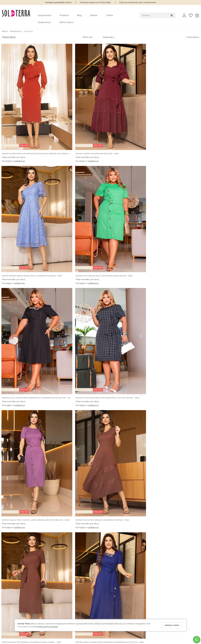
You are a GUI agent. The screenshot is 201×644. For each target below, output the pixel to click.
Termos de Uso (9, 596)
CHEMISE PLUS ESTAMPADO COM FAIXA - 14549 (23, 372)
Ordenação (109, 37)
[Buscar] (172, 15)
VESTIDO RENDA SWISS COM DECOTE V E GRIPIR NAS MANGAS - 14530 (133, 117)
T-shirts (109, 15)
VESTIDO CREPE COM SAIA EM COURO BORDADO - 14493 (128, 287)
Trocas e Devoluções (62, 596)
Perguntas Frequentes (63, 589)
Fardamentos (44, 22)
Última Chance (66, 22)
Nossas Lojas (8, 593)
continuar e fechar (172, 625)
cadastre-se (20, 124)
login (9, 124)
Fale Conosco (59, 600)
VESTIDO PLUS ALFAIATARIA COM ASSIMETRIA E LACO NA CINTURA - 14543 (84, 202)
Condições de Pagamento (14, 600)
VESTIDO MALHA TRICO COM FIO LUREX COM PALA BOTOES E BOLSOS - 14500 (137, 202)
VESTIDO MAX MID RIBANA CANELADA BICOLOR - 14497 (77, 543)
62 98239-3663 (110, 592)
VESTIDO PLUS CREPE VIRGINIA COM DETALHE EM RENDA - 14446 (31, 543)
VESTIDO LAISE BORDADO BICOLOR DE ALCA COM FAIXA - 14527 (30, 458)
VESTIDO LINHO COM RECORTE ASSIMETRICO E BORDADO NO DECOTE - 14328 (87, 287)
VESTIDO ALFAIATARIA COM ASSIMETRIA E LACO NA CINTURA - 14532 (132, 372)
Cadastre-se (176, 597)
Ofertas (94, 15)
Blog (79, 15)
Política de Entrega (61, 593)
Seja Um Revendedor (12, 607)
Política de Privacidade (48, 627)
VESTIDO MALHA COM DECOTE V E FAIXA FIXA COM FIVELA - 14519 (131, 543)
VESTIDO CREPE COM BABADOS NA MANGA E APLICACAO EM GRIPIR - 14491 (136, 458)
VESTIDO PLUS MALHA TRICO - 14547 (168, 458)
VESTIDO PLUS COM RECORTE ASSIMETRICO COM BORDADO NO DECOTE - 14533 (38, 202)
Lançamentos (44, 15)
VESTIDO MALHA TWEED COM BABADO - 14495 (73, 372)
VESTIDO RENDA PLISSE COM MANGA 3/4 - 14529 (73, 458)
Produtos (64, 15)
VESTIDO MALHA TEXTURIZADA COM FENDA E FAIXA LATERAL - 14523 (32, 287)
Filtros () (88, 37)
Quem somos (8, 589)
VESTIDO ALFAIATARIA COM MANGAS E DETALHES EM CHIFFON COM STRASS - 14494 (39, 117)
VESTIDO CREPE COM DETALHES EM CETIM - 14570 (74, 117)
